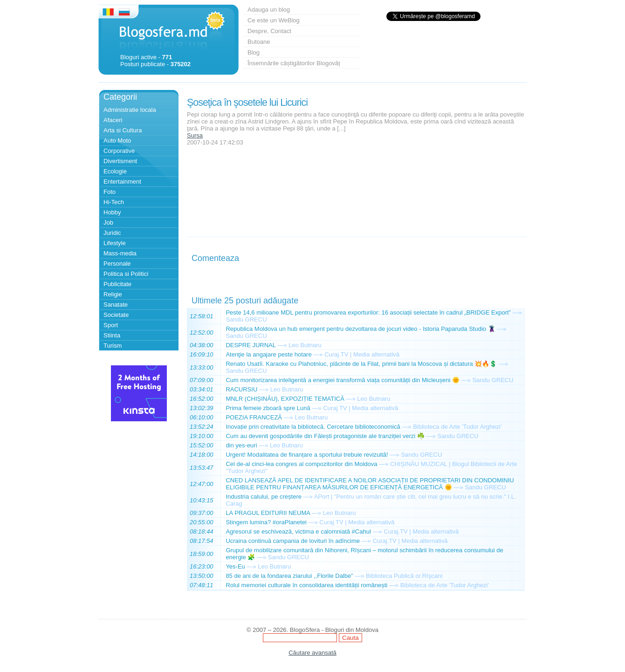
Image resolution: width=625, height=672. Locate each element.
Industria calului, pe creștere (264, 497)
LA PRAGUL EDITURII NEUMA (268, 513)
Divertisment (120, 161)
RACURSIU (241, 389)
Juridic (112, 233)
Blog (254, 52)
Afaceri (113, 120)
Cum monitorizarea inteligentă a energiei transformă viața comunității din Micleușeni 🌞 (343, 380)
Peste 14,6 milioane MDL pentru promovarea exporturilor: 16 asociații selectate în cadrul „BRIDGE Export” (368, 312)
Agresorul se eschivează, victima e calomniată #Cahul (298, 531)
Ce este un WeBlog (274, 20)
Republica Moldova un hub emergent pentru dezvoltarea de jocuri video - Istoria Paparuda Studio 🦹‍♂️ (360, 329)
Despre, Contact (269, 31)
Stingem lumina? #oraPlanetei (266, 522)
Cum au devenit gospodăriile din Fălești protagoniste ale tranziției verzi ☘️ (325, 436)
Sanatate (116, 305)
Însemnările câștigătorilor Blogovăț (294, 63)
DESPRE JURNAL (251, 345)
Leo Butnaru (305, 345)
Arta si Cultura (123, 130)
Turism (113, 346)
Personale (117, 264)
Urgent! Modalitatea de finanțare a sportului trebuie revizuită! (307, 455)
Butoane (259, 42)
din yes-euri (241, 445)
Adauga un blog (269, 10)
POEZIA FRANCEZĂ (254, 417)
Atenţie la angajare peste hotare (268, 354)
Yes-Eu (235, 566)
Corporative (119, 151)
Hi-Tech (114, 202)
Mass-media (120, 253)
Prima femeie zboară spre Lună (268, 408)
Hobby (112, 212)
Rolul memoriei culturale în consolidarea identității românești (306, 585)
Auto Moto (117, 141)
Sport (111, 325)
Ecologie (115, 171)
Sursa (195, 135)
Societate (116, 315)
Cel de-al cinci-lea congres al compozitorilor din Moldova (301, 464)
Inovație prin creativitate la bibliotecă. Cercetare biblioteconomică (313, 427)
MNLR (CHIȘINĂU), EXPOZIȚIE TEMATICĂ (285, 399)
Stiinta (112, 335)
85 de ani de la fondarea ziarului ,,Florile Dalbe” (289, 576)
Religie (113, 294)
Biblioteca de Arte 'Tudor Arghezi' (457, 427)
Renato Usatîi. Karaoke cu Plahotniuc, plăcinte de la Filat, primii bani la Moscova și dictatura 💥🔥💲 (361, 364)
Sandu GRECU (246, 319)
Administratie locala (130, 110)
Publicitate (117, 284)
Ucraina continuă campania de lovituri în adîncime (293, 541)
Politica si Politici (126, 274)
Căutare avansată (312, 653)
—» (517, 312)
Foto (110, 192)
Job (108, 223)
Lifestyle (115, 243)
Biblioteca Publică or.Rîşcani (404, 576)
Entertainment (122, 182)
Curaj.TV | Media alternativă (362, 354)
